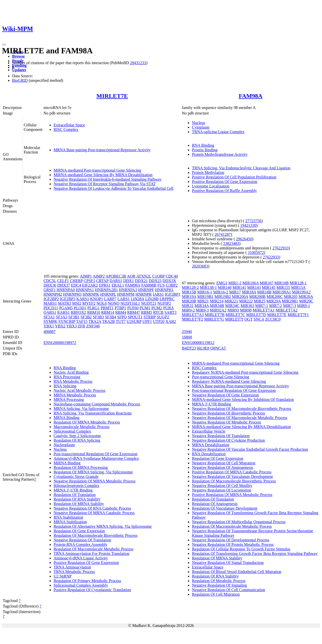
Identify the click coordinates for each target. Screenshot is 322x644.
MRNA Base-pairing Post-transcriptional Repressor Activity (102, 150)
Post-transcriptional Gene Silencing (221, 377)
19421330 (248, 225)
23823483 (231, 243)
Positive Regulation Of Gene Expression (225, 182)
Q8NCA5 (218, 348)
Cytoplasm (201, 127)
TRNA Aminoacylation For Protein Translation (91, 554)
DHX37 (64, 285)
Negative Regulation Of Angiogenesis (223, 467)
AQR (131, 276)
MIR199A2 (301, 292)
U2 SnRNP (63, 576)
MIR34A (202, 306)
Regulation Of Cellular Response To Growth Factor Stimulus (241, 549)
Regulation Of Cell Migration (216, 594)
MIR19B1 (205, 297)
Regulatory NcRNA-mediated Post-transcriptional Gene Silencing (245, 372)
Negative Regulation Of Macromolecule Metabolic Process (240, 418)
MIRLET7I (234, 319)
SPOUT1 (135, 317)
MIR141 (239, 288)
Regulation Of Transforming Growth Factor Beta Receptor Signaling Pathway (255, 554)
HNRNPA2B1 (107, 290)
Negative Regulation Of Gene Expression (225, 395)
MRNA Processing (69, 400)
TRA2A (95, 321)
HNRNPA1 (85, 290)
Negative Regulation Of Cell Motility (222, 486)
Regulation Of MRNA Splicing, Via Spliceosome (93, 472)
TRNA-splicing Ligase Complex (218, 132)
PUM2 (157, 308)
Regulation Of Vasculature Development (225, 508)
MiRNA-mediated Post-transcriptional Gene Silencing (97, 170)
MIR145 (269, 288)
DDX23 (155, 281)
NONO (114, 303)
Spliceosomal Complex (72, 431)
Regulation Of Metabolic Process (219, 581)
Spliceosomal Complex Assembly (81, 585)
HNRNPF (146, 290)
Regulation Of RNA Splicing (77, 440)
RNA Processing (67, 377)
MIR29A (274, 301)
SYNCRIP (67, 321)
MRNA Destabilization (211, 445)
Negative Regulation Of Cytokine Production (228, 440)
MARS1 (50, 303)
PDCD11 (51, 308)
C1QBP (158, 276)
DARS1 (116, 281)
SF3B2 (86, 317)
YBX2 (60, 326)
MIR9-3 (203, 310)
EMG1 (222, 283)
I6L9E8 (203, 348)
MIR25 (260, 301)
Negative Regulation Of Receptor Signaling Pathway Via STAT (105, 184)
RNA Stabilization (68, 517)
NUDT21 (149, 303)
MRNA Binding (67, 418)
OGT (248, 319)
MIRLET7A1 (264, 310)
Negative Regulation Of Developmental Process (231, 540)
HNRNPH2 (53, 294)
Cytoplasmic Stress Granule (76, 477)
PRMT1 (107, 308)
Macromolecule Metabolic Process (82, 427)
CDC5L (50, 281)
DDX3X (169, 281)
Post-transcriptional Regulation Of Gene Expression (95, 454)
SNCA (259, 319)
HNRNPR (144, 294)
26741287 (223, 234)
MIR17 (235, 292)
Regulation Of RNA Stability (77, 499)
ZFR (81, 326)
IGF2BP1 (173, 294)
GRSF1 (50, 290)
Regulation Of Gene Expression (79, 531)
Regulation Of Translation (75, 495)
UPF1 (147, 321)
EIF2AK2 (90, 285)
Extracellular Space (69, 125)
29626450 (244, 239)
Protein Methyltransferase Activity (220, 154)
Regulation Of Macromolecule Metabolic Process (93, 549)
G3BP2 (172, 285)
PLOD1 (80, 308)
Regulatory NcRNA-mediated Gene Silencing (229, 381)
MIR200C (275, 297)
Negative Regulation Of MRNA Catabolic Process (94, 513)
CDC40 (172, 276)
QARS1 (50, 312)
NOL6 (102, 303)
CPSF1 (89, 281)
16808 (187, 337)
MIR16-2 (221, 292)
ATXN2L (144, 276)
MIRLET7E (112, 96)
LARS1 (124, 299)
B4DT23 (189, 348)
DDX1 (129, 281)
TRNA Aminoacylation (72, 567)
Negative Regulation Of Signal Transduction (228, 563)
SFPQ (122, 317)
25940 (187, 332)
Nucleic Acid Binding (71, 372)
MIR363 (247, 306)
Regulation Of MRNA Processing (81, 467)
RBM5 (147, 312)
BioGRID (20, 80)
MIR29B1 (290, 301)
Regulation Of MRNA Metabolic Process (87, 422)
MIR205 (291, 297)
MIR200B (257, 297)
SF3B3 (98, 317)
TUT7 (121, 321)
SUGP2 (163, 317)
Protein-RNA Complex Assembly (80, 544)
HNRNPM (126, 294)
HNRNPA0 (66, 290)
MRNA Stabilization (70, 522)
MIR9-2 (188, 310)
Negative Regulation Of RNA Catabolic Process (92, 508)
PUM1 (145, 308)
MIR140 (225, 288)
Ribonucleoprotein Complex (76, 486)
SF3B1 (74, 317)
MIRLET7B (215, 315)
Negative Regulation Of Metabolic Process (227, 422)
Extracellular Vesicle (209, 431)
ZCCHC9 (273, 319)
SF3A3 (62, 317)
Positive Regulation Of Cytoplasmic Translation (92, 590)
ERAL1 (118, 285)
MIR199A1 (282, 292)
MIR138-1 (209, 288)
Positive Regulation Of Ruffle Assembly (224, 191)
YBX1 (49, 326)
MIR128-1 (298, 283)
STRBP (149, 317)
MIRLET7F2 (192, 319)
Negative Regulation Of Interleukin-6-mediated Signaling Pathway (108, 179)
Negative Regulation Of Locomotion (222, 490)
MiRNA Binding (67, 463)
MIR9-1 (304, 306)
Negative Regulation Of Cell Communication (229, 590)
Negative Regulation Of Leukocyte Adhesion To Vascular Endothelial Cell (113, 188)
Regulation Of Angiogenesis (215, 504)
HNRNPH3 (72, 294)
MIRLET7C (235, 315)
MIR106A (250, 283)
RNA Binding (203, 145)
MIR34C (232, 306)
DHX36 (50, 285)
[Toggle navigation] (4, 45)
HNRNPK (91, 294)
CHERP (76, 281)
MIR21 (203, 301)
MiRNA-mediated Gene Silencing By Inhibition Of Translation (243, 400)
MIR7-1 (262, 306)
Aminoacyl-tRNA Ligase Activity (81, 558)
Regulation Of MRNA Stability (79, 504)
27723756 (253, 221)
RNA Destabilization (209, 454)
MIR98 (246, 310)
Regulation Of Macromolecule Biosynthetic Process (95, 535)
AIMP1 (86, 276)
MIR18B (264, 292)
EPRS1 (105, 285)
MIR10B (282, 283)
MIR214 (217, 301)
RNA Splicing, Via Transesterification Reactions (93, 413)
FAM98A (251, 96)
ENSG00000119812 (198, 343)
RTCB (158, 312)
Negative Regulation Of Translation (82, 540)
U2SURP (134, 321)
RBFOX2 (78, 312)
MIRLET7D (256, 315)
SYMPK (50, 321)
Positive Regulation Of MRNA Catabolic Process (232, 472)
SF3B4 (110, 317)
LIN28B (152, 299)
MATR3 (64, 303)
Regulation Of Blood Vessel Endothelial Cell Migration (237, 572)
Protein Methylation (208, 173)
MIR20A (306, 297)
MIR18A (249, 292)
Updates (19, 70)
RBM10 (94, 312)
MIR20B (189, 301)
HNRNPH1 (164, 290)
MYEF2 (89, 303)
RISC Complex (66, 129)
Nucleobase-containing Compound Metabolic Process (97, 404)
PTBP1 (120, 308)
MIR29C (306, 301)
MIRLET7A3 (193, 315)
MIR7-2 (276, 306)
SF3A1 (49, 317)
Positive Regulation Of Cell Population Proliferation (234, 177)
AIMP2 (99, 276)
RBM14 (108, 312)
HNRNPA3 (128, 290)
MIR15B (189, 292)
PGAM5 (66, 308)
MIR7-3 (290, 306)
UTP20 (159, 321)
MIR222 (246, 301)
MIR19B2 (223, 297)
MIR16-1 (205, 292)
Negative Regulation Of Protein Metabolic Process (233, 544)
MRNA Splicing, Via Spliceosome (81, 409)
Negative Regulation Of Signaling (219, 585)
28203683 (200, 266)
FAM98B (149, 285)
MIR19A (189, 297)
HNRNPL (108, 294)
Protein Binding (205, 150)
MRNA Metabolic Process (75, 395)
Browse (18, 56)
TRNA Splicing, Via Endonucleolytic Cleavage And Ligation (241, 168)
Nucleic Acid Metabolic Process (79, 390)
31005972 (256, 253)
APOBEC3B (116, 276)
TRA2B (109, 321)
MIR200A (240, 297)
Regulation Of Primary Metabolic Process (87, 581)
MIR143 (254, 288)
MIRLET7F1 (298, 315)
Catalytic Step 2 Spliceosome (77, 436)
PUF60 (133, 308)
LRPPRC (167, 299)
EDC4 (76, 285)
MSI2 (77, 303)
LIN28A (137, 299)
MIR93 (233, 310)
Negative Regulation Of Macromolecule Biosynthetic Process (242, 409)
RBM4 (121, 312)
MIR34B (217, 306)
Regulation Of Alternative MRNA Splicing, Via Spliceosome (103, 526)
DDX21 (142, 281)
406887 (50, 332)
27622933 (280, 248)
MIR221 (231, 301)
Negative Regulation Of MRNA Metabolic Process (95, 481)
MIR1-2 (235, 283)
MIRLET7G (214, 319)
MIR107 (266, 283)
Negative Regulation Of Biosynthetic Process (229, 413)
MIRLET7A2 (286, 310)
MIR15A (298, 288)
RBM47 (134, 312)
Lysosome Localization (211, 186)
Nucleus (198, 123)
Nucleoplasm (64, 445)
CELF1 (63, 281)
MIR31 (188, 306)
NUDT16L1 (130, 303)
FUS (161, 285)
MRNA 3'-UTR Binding (73, 490)
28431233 (138, 63)
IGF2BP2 (51, 299)
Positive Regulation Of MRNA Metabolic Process (232, 495)
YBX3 (71, 326)
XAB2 (171, 321)
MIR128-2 (190, 288)
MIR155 (283, 288)
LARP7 (110, 299)
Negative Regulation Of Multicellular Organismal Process (239, 522)
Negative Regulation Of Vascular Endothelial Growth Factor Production (250, 449)
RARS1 (64, 312)
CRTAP (102, 281)
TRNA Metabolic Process (74, 572)
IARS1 (158, 294)
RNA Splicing (65, 386)
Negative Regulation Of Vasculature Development (232, 477)
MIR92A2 (218, 310)
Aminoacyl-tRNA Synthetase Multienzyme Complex (96, 458)
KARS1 (83, 299)
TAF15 (82, 321)
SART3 (170, 312)
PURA (168, 308)
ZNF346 (93, 326)
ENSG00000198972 (60, 343)
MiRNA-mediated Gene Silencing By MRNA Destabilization (103, 175)
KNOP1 (97, 299)
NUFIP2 (164, 303)
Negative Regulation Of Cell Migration (224, 463)
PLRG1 (93, 308)
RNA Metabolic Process (73, 381)
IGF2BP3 (68, 299)
